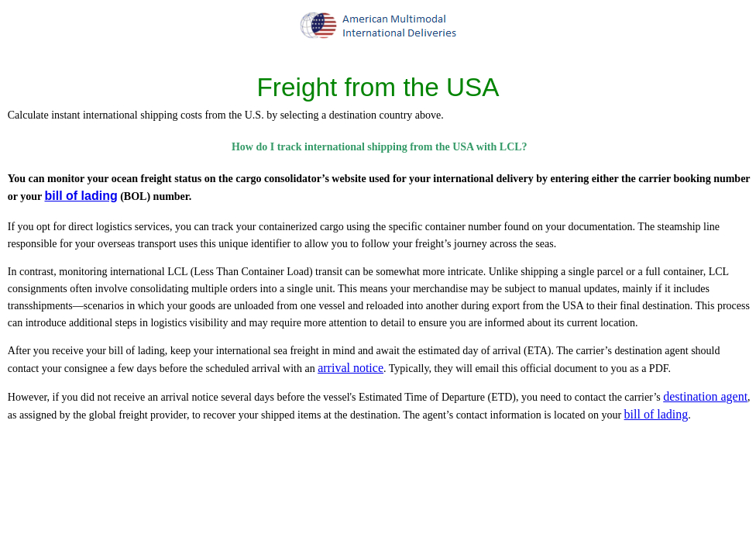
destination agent (705, 396)
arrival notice (351, 368)
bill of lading (81, 196)
